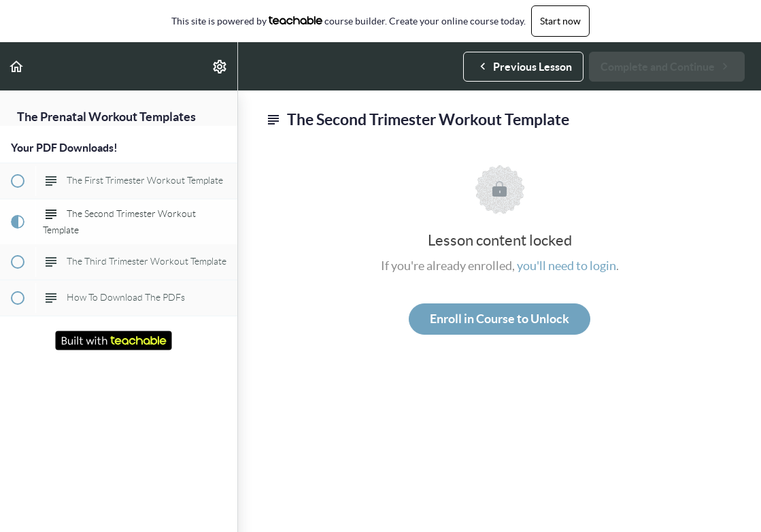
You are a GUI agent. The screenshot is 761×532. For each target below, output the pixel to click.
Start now (560, 21)
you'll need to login (566, 266)
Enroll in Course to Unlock (500, 319)
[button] (17, 66)
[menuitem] (220, 66)
